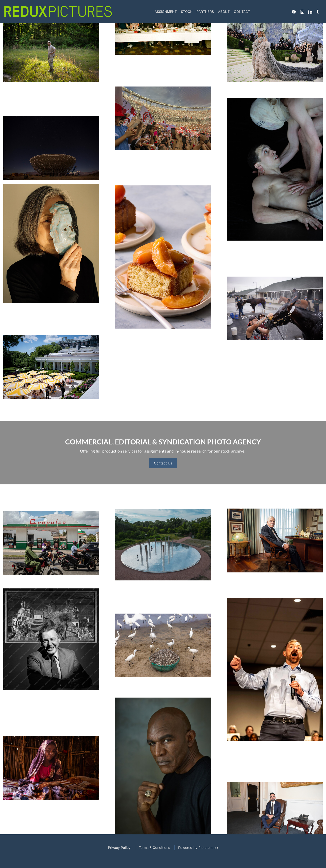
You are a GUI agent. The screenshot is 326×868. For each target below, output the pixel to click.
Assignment (166, 12)
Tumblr (318, 12)
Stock (187, 12)
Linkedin (310, 12)
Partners (205, 12)
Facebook (294, 12)
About (224, 12)
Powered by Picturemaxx (198, 848)
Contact (242, 12)
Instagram (302, 12)
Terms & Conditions (154, 848)
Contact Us (163, 475)
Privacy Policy (119, 848)
